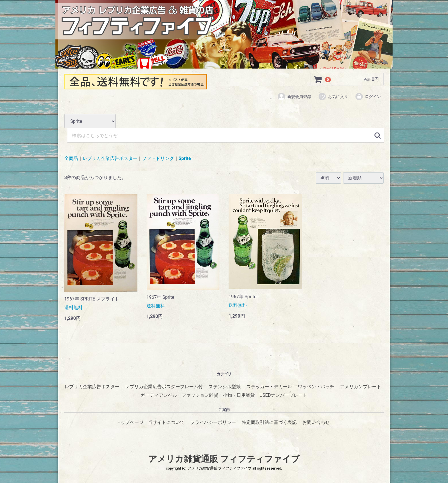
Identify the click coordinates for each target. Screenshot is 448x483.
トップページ (130, 422)
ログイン (368, 97)
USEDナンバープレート (283, 395)
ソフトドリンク (158, 159)
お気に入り (333, 97)
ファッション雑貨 (200, 395)
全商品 (71, 159)
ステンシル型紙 (225, 387)
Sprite (185, 159)
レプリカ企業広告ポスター (110, 159)
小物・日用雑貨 (239, 395)
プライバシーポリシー (213, 422)
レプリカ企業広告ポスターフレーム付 (164, 387)
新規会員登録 (294, 97)
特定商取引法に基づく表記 (269, 422)
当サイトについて (166, 422)
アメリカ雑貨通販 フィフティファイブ (224, 459)
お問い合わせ (316, 422)
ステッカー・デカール (269, 387)
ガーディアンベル (159, 395)
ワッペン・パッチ (316, 387)
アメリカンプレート (361, 387)
